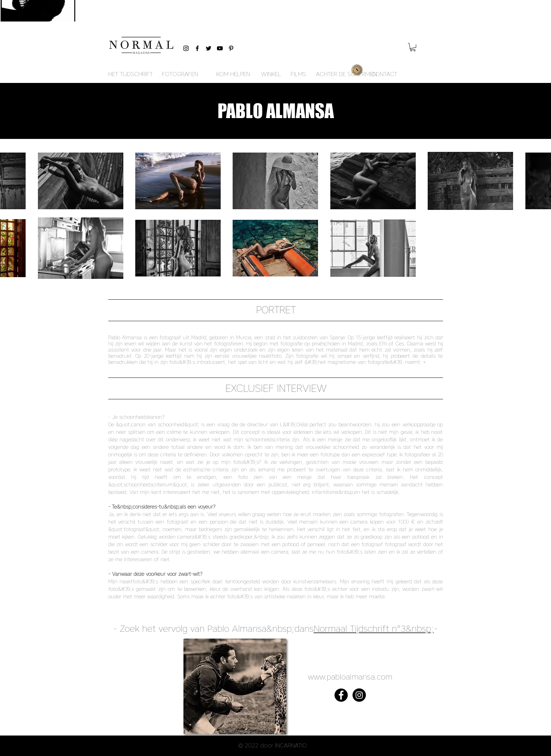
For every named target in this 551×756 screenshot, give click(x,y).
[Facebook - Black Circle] (341, 695)
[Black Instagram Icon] (186, 48)
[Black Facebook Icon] (197, 48)
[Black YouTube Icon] (220, 48)
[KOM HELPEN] (233, 74)
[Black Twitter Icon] (209, 48)
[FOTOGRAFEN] (180, 74)
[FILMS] (299, 74)
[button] (413, 47)
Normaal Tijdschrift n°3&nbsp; (374, 629)
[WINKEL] (271, 74)
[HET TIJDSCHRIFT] (130, 74)
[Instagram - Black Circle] (359, 695)
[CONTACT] (384, 74)
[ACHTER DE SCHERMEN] (346, 74)
